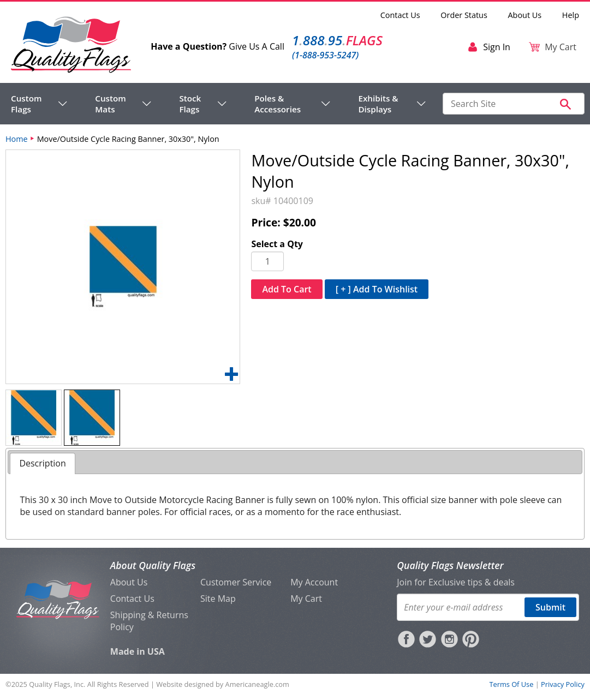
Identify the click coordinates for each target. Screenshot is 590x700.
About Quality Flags (153, 565)
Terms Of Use (511, 684)
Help (571, 15)
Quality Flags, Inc (56, 684)
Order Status (464, 15)
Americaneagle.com (257, 684)
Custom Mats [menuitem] (110, 104)
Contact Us (400, 15)
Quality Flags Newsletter (450, 565)
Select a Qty (277, 244)
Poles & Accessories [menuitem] (278, 104)
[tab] (42, 463)
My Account (314, 582)
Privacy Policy (563, 684)
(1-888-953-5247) (325, 55)
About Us (525, 15)
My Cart (306, 599)
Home (17, 139)
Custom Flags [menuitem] (26, 104)
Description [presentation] (42, 463)
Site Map (218, 599)
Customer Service (236, 582)
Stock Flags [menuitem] (190, 104)
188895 (337, 40)
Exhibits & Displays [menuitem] (378, 104)
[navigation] (219, 104)
